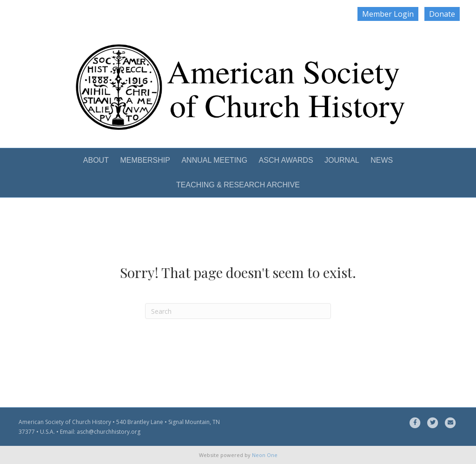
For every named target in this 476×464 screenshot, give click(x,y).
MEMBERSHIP (145, 160)
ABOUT (96, 160)
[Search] (238, 311)
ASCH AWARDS (286, 160)
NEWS (382, 160)
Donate (442, 14)
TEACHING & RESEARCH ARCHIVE (238, 185)
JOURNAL (342, 160)
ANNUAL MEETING (214, 160)
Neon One (265, 455)
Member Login (388, 14)
